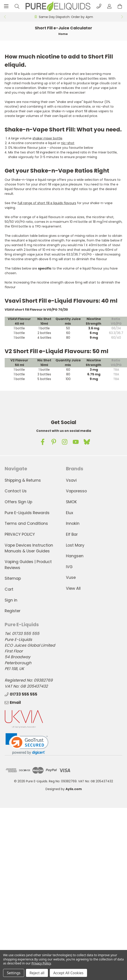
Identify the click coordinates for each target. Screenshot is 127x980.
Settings (14, 973)
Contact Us (16, 491)
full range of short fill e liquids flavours (47, 203)
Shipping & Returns (23, 480)
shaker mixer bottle (47, 138)
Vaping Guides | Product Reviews (28, 565)
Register (13, 611)
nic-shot (68, 143)
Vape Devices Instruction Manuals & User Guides (29, 548)
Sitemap (13, 578)
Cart (9, 589)
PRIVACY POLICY (20, 534)
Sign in (11, 600)
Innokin (73, 523)
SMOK (71, 502)
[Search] (17, 6)
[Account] (109, 6)
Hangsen (75, 556)
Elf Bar (72, 534)
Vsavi (71, 480)
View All (73, 588)
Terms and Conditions (26, 523)
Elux (69, 513)
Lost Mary (75, 545)
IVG (69, 567)
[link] (27, 744)
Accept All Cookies (68, 973)
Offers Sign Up (18, 502)
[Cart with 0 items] (120, 6)
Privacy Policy (41, 963)
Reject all (37, 973)
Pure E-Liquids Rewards (27, 513)
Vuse (71, 578)
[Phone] (99, 6)
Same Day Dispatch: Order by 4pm (66, 17)
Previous (5, 17)
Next (122, 17)
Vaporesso (76, 491)
